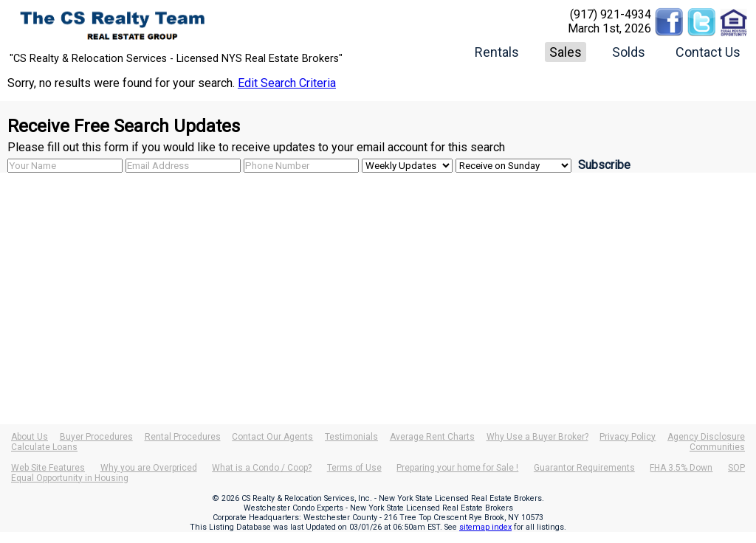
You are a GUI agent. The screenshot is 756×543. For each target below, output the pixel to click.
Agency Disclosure (706, 437)
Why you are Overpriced (149, 468)
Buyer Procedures (96, 437)
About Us (30, 437)
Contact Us (708, 52)
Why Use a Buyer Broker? (537, 437)
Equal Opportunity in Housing (70, 478)
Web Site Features (48, 468)
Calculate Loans (44, 447)
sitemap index (485, 527)
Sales (566, 52)
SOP (736, 468)
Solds (629, 52)
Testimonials (351, 437)
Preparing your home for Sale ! (457, 468)
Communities (717, 447)
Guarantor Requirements (584, 468)
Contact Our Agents (272, 437)
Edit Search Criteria (287, 83)
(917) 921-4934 (611, 14)
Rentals (497, 52)
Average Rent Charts (432, 437)
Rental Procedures (183, 437)
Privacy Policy (628, 437)
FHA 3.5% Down (681, 468)
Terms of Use (354, 468)
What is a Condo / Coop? (262, 468)
